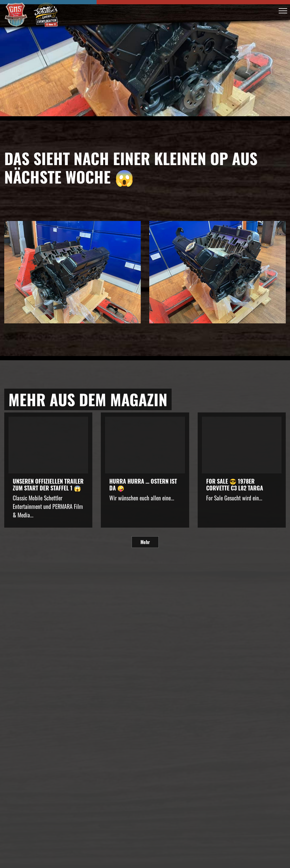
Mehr (145, 542)
